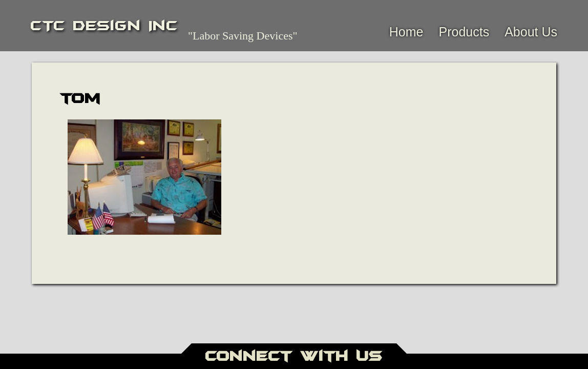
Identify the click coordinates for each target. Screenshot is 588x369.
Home (406, 32)
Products (464, 32)
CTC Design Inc (104, 26)
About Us (531, 32)
